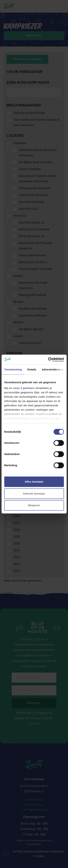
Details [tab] (32, 369)
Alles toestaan (34, 482)
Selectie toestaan (34, 494)
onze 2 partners (24, 388)
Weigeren (34, 505)
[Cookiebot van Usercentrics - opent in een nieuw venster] (48, 360)
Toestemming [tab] (13, 369)
